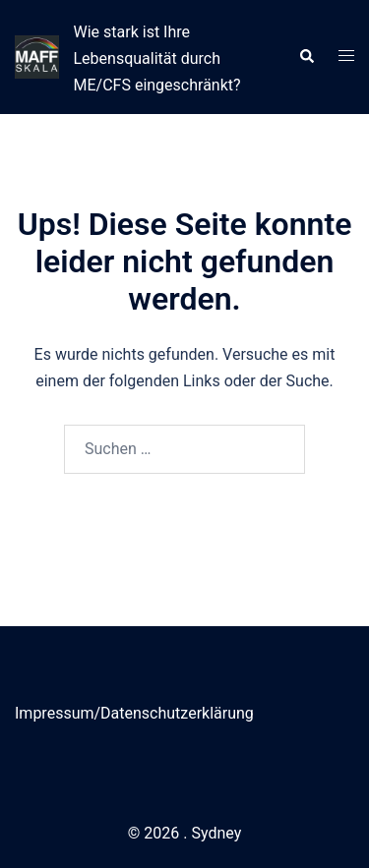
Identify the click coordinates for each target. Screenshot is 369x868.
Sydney (216, 833)
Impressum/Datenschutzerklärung (134, 713)
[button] (306, 57)
